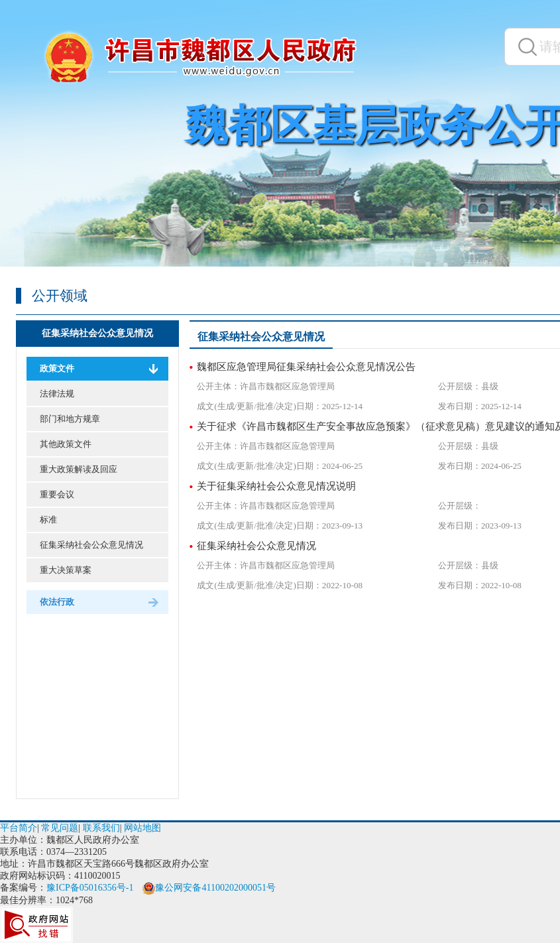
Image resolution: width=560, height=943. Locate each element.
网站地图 (142, 828)
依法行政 (57, 602)
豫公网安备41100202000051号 (209, 888)
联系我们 (101, 828)
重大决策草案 (66, 570)
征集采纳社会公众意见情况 (97, 333)
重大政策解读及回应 (79, 469)
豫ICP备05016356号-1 (90, 888)
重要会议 (57, 494)
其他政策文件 (66, 444)
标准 (48, 520)
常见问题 (60, 828)
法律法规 (57, 394)
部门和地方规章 (70, 419)
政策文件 (57, 368)
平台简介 (19, 828)
